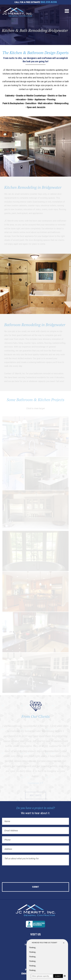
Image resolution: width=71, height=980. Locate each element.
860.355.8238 (49, 2)
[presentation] (22, 873)
